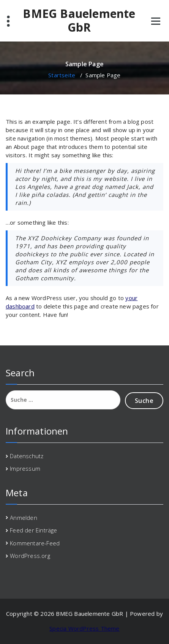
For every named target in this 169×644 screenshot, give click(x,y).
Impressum (25, 468)
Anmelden (24, 518)
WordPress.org (30, 556)
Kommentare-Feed (35, 543)
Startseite (62, 75)
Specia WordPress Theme (84, 628)
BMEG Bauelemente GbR (79, 21)
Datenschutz (27, 456)
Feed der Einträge (33, 530)
